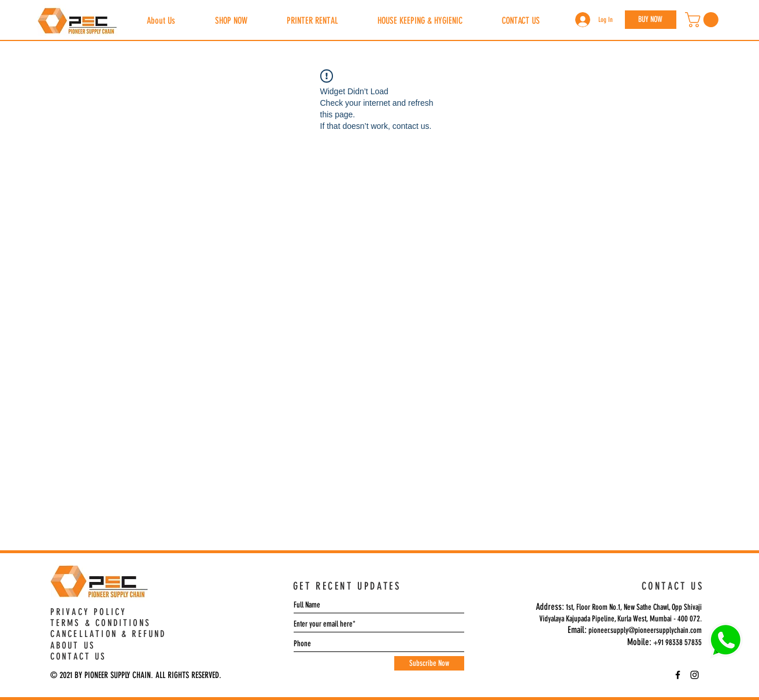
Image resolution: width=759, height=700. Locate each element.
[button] (704, 20)
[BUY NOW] (651, 20)
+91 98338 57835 (677, 642)
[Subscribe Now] (429, 663)
